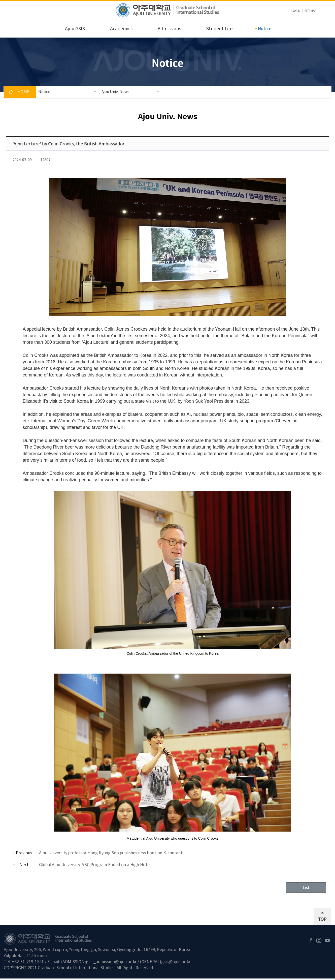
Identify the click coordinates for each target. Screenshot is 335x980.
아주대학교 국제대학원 (168, 10)
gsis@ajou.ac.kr (176, 963)
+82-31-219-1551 (28, 963)
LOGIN (296, 11)
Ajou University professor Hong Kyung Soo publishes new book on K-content (111, 853)
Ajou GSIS (75, 29)
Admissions (169, 29)
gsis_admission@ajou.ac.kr (111, 963)
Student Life (219, 29)
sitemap (311, 11)
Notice (264, 28)
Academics (121, 29)
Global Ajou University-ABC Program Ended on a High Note (94, 865)
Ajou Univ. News (115, 92)
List (306, 888)
